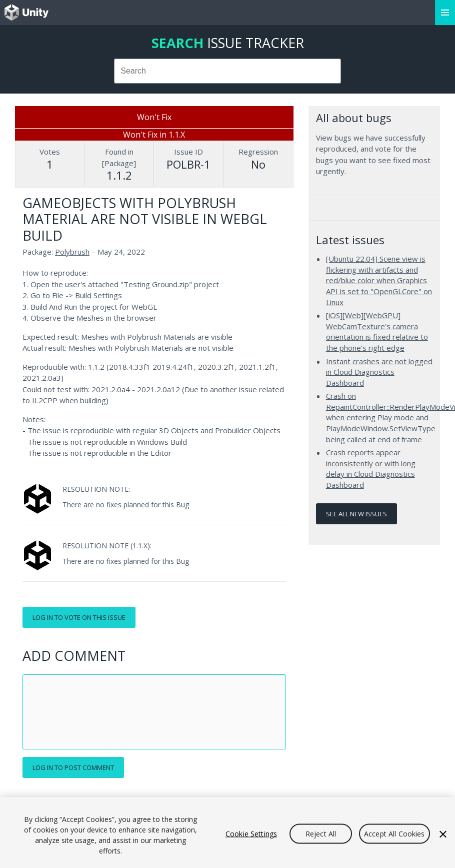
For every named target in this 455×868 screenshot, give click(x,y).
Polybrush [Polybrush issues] (72, 252)
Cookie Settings (251, 834)
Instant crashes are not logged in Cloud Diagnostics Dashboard (379, 372)
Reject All (321, 834)
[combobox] (227, 71)
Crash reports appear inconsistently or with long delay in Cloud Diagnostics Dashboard (371, 469)
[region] (227, 832)
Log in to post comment (73, 767)
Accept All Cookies (394, 834)
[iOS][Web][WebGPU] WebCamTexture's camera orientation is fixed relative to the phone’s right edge (377, 331)
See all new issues (356, 514)
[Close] (443, 834)
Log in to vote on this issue (79, 617)
